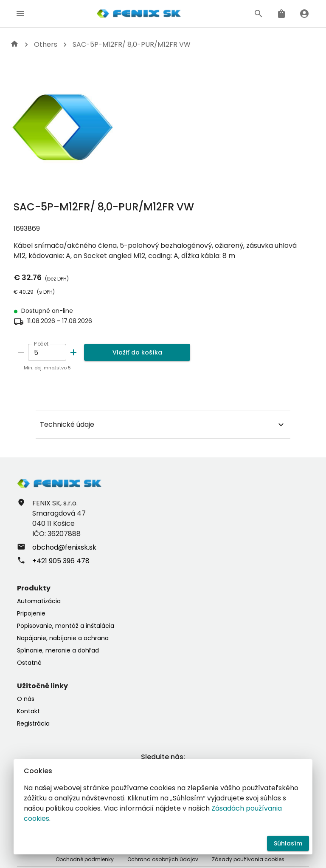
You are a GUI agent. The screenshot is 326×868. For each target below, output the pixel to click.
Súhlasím (288, 844)
